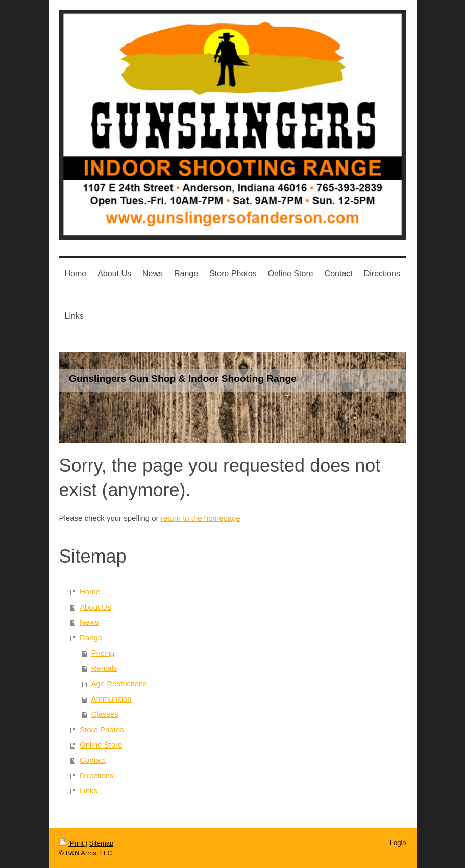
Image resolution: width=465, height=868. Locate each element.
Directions (97, 775)
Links (89, 791)
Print (72, 843)
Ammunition (112, 699)
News (89, 622)
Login (398, 843)
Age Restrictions (119, 683)
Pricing (103, 653)
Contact (93, 760)
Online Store (101, 745)
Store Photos (102, 729)
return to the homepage (201, 518)
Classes (105, 714)
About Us (95, 607)
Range (91, 637)
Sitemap (101, 843)
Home (90, 592)
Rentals (104, 668)
